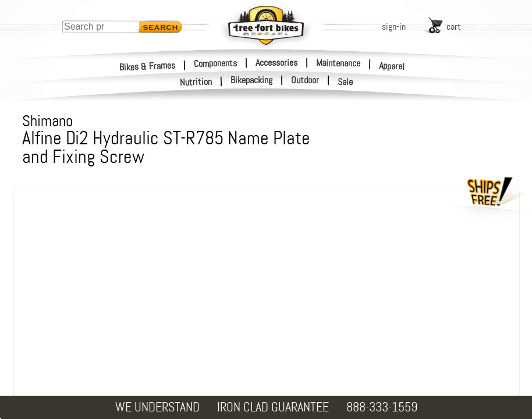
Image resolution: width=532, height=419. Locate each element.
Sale (345, 82)
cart (454, 26)
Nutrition (196, 82)
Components (215, 63)
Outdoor (305, 80)
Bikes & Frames (148, 66)
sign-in (394, 26)
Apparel (392, 66)
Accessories (276, 63)
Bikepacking (251, 80)
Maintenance (338, 63)
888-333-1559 (382, 407)
